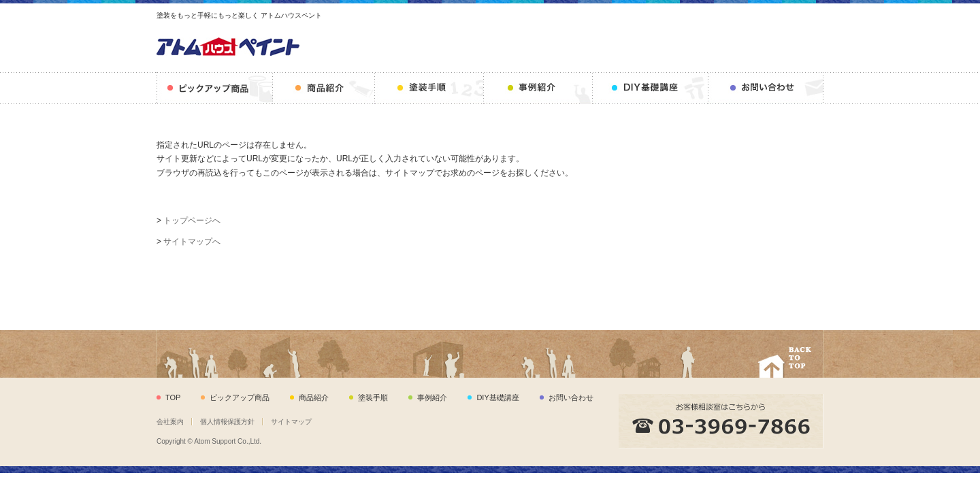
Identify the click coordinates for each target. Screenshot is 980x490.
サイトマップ (291, 422)
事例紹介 (538, 88)
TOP (173, 397)
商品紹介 (324, 88)
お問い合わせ (766, 88)
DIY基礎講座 (651, 88)
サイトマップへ (192, 242)
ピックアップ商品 (215, 88)
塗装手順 (429, 88)
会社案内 (170, 422)
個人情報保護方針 (227, 422)
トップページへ (192, 220)
